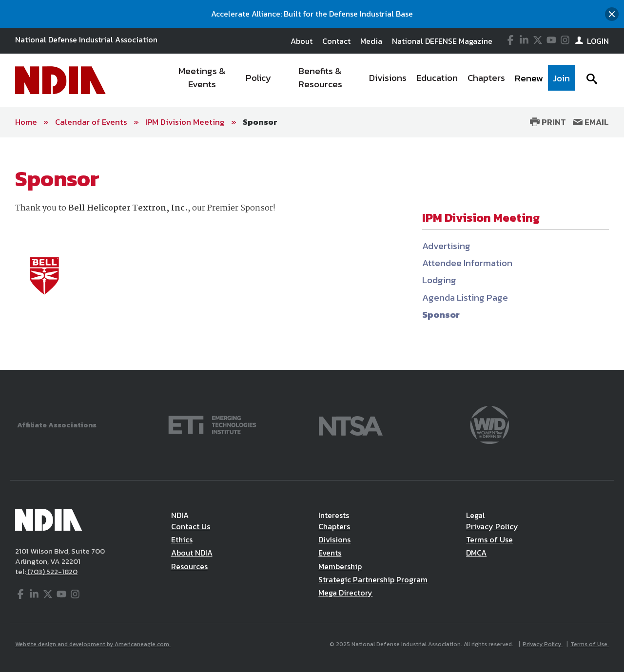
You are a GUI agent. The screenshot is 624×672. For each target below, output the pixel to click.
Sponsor (260, 122)
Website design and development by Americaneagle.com (93, 644)
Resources (189, 566)
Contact (336, 41)
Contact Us (191, 526)
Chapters (334, 526)
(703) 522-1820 (52, 571)
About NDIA (192, 553)
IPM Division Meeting (185, 122)
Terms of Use (489, 539)
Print (548, 122)
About (302, 41)
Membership (340, 566)
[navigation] (370, 80)
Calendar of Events (91, 122)
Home (26, 122)
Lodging (439, 280)
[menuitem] (203, 80)
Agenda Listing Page (465, 298)
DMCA (476, 553)
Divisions (334, 539)
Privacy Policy (492, 526)
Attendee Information (467, 263)
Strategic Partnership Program (373, 579)
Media (371, 41)
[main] (312, 254)
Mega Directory (345, 593)
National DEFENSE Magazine (442, 41)
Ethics (182, 539)
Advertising (446, 246)
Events (330, 553)
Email (591, 122)
